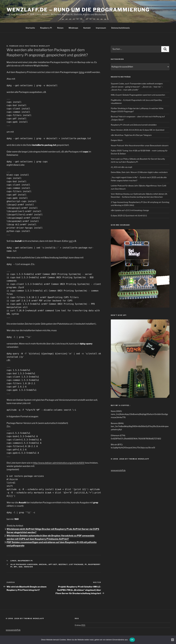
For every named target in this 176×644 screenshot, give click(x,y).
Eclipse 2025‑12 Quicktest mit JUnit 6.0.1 (129, 216)
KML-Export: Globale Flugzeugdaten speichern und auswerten (138, 95)
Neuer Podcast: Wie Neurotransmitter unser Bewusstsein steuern (140, 145)
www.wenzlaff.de (118, 470)
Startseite (30, 28)
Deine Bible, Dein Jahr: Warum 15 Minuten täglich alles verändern (139, 172)
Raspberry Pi (46, 28)
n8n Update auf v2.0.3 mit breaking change (130, 210)
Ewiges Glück (117, 140)
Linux (14, 561)
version (28, 567)
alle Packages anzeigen (24, 564)
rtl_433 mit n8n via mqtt (121, 167)
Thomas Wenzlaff (40, 46)
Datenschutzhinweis (120, 28)
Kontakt (87, 28)
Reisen (60, 28)
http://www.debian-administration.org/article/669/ (59, 463)
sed (71, 241)
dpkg (81, 72)
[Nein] (173, 640)
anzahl (43, 564)
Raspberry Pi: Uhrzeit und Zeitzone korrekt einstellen (134, 125)
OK (132, 640)
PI (86, 564)
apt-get (53, 564)
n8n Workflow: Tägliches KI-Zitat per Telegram (131, 135)
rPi (16, 567)
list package (76, 564)
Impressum (101, 28)
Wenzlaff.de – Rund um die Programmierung (78, 10)
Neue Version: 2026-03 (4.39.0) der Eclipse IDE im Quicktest (138, 130)
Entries (80, 625)
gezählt (63, 564)
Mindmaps (73, 28)
